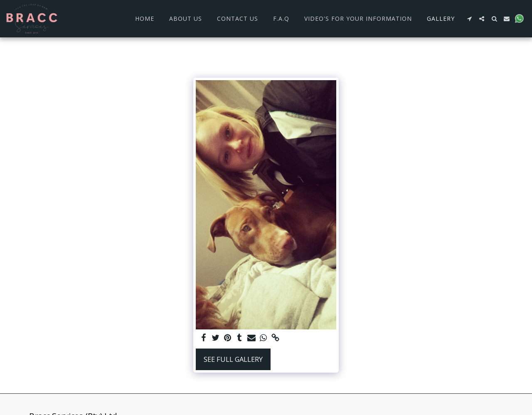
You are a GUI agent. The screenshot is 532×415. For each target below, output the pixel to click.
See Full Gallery (233, 359)
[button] (469, 19)
